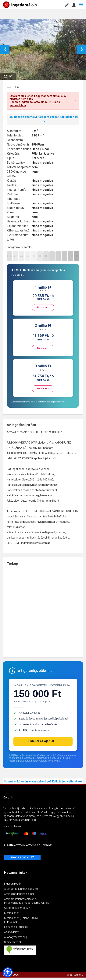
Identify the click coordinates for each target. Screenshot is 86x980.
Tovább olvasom (13, 826)
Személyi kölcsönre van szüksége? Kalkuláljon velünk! (43, 782)
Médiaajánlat (12, 913)
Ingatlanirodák (13, 884)
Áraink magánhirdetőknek (19, 894)
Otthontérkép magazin (17, 908)
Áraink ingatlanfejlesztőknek (21, 899)
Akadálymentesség (16, 937)
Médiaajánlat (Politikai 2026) (21, 918)
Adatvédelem (12, 932)
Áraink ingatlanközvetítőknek (21, 889)
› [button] (82, 49)
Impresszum (12, 922)
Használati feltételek (16, 927)
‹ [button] (5, 49)
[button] (8, 972)
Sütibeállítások (13, 942)
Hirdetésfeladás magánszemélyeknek (26, 903)
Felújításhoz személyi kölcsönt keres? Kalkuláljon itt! (43, 119)
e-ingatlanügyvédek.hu (35, 671)
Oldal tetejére (75, 975)
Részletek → (43, 307)
